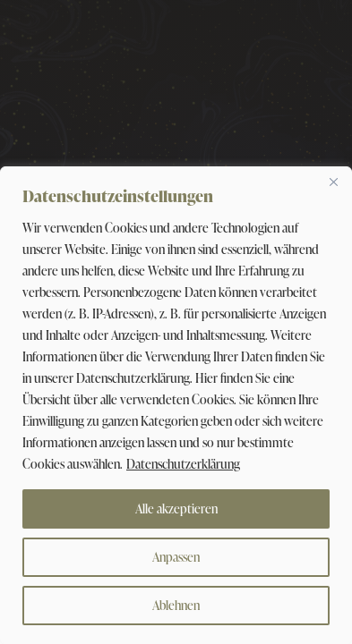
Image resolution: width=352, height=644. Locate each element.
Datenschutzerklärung (183, 464)
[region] (176, 405)
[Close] (333, 182)
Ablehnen (176, 605)
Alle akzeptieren (176, 508)
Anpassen (176, 557)
